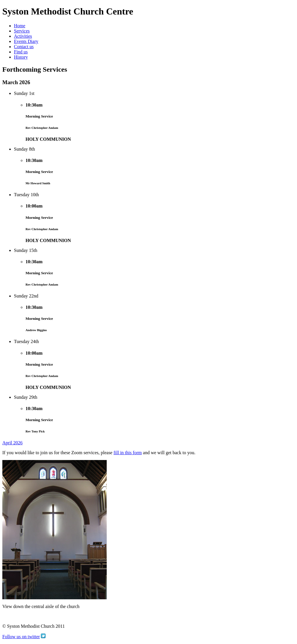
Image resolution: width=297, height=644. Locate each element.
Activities (23, 36)
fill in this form (127, 453)
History (21, 57)
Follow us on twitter (21, 637)
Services (22, 31)
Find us (21, 52)
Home (20, 26)
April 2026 (12, 443)
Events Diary (26, 41)
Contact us (24, 47)
